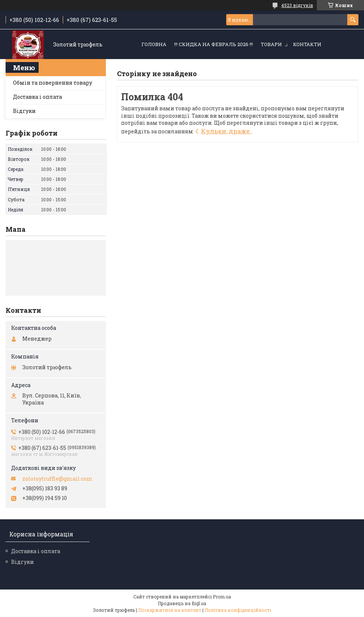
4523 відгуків (297, 5)
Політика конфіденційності (238, 610)
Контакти (307, 44)
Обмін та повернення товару (53, 83)
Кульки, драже (226, 131)
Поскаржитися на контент (170, 610)
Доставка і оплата (38, 97)
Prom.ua (222, 597)
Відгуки (24, 111)
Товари (271, 44)
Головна (154, 44)
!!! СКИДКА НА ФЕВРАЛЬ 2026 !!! (214, 44)
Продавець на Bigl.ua (182, 603)
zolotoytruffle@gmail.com (57, 479)
